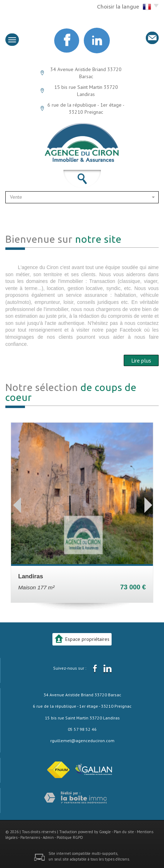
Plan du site (124, 832)
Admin (48, 837)
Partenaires (30, 837)
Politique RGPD (70, 837)
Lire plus (141, 360)
